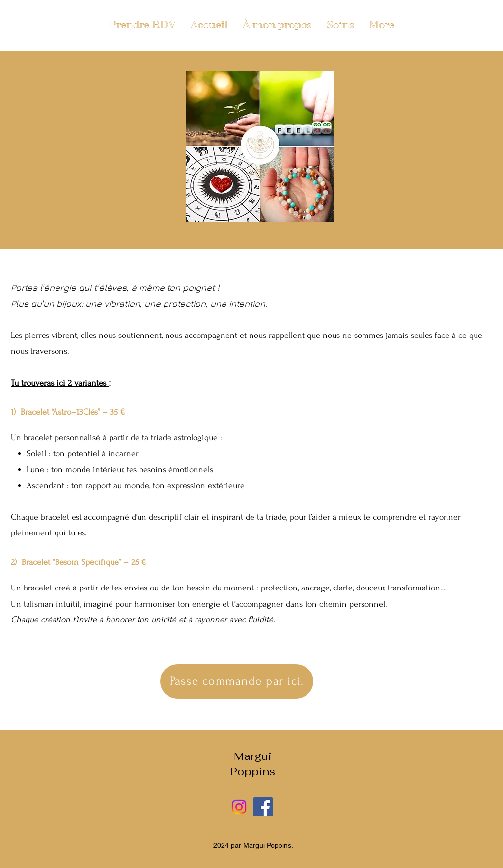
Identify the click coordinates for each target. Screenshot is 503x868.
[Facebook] (263, 807)
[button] (340, 25)
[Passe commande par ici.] (237, 681)
